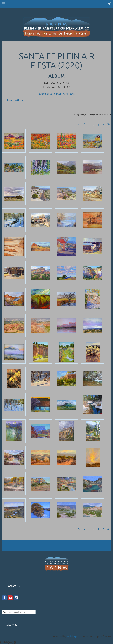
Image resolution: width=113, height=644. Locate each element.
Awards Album (15, 100)
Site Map (12, 624)
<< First (79, 124)
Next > (103, 124)
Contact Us (13, 586)
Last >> (108, 124)
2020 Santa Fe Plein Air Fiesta (57, 93)
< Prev (84, 124)
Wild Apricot (75, 636)
